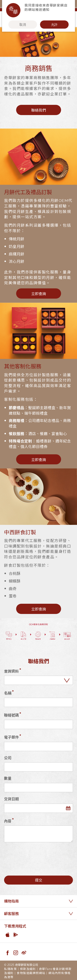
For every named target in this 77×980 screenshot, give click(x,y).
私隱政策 (10, 969)
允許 (54, 25)
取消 (23, 25)
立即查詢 (39, 293)
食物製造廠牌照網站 (31, 973)
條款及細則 (28, 969)
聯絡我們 (39, 110)
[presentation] (35, 855)
